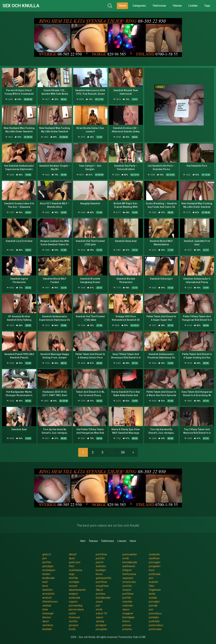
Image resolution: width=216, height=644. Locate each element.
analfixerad (129, 566)
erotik (126, 558)
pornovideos (156, 625)
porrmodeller (130, 554)
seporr (100, 617)
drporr (46, 621)
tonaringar (48, 613)
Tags (207, 6)
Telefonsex (159, 6)
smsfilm (127, 586)
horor (152, 570)
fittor (72, 566)
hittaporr (127, 570)
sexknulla (154, 554)
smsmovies (129, 582)
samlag (100, 621)
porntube (154, 617)
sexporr (127, 590)
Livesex (122, 541)
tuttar (45, 609)
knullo (152, 594)
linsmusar (74, 617)
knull (45, 582)
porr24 (100, 562)
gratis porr (75, 562)
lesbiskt (153, 582)
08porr (100, 590)
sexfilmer (154, 558)
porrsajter (154, 602)
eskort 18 (101, 613)
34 (123, 452)
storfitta (73, 578)
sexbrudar (74, 598)
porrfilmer (101, 554)
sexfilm (73, 621)
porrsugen (155, 562)
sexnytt (73, 586)
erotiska (100, 594)
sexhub (153, 598)
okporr (126, 609)
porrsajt (153, 606)
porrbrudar (155, 574)
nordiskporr (49, 570)
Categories (139, 6)
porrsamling (76, 606)
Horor (133, 541)
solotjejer (74, 582)
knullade (47, 629)
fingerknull (155, 590)
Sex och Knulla (21, 6)
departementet (77, 590)
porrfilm (100, 558)
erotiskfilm (49, 594)
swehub (47, 606)
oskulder (127, 602)
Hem (83, 541)
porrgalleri (155, 566)
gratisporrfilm (103, 578)
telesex (47, 617)
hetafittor (48, 590)
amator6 (47, 598)
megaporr (128, 613)
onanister (128, 606)
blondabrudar (130, 562)
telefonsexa (129, 574)
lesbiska (101, 566)
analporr (73, 594)
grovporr (74, 625)
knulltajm (101, 570)
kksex (99, 574)
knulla (72, 629)
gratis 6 (47, 554)
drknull (73, 554)
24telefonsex (50, 602)
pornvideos (155, 613)
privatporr (101, 625)
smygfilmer (102, 586)
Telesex (177, 6)
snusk (99, 602)
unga (72, 574)
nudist (72, 613)
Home (122, 6)
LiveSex (193, 6)
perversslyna (76, 609)
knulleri (46, 574)
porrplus (127, 629)
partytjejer (48, 566)
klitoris (126, 621)
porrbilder (154, 621)
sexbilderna (75, 570)
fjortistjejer (128, 617)
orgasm (73, 602)
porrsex (127, 625)
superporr (128, 578)
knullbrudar (49, 578)
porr (45, 558)
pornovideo (155, 629)
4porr (72, 558)
